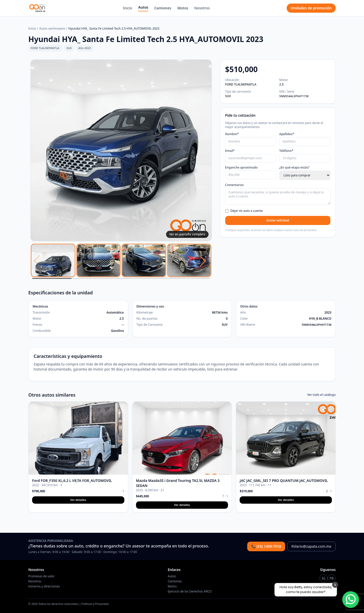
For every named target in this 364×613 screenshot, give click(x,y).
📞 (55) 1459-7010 (266, 546)
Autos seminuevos (52, 29)
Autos (143, 7)
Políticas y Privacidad (95, 604)
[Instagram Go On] (324, 578)
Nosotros (202, 8)
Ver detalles (78, 500)
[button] (203, 261)
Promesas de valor (41, 576)
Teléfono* (286, 151)
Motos (183, 8)
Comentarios (235, 185)
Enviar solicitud (278, 220)
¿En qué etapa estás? (294, 168)
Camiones (163, 8)
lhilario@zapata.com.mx (311, 546)
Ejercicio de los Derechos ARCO (190, 591)
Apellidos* (287, 134)
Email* (230, 151)
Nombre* (232, 134)
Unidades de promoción (311, 8)
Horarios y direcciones (44, 586)
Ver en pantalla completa (187, 234)
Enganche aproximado (241, 168)
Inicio (128, 8)
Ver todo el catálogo (321, 395)
